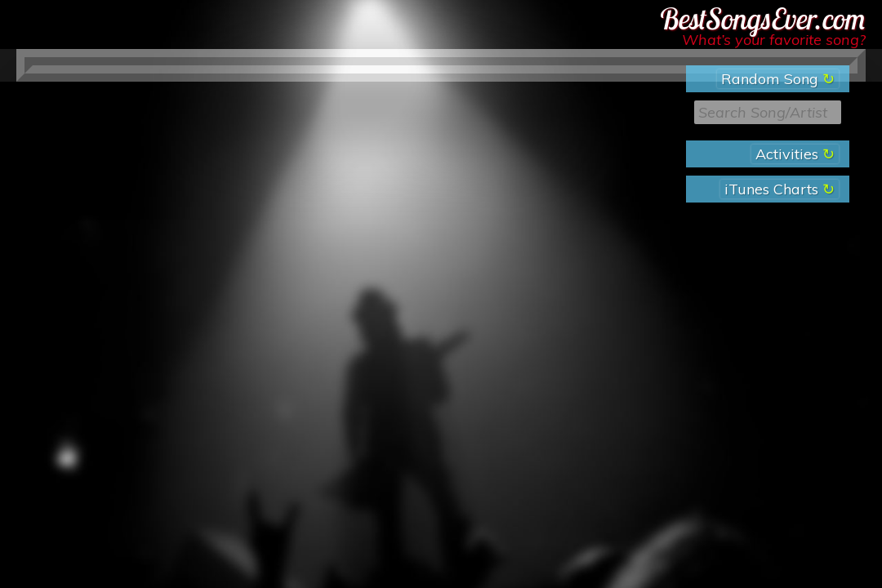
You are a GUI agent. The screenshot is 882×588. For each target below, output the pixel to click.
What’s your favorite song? (774, 40)
